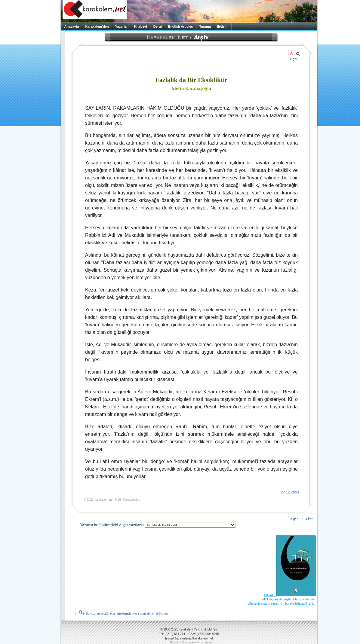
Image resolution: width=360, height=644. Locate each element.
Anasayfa (72, 26)
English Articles (181, 26)
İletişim (223, 26)
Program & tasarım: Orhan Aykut (192, 642)
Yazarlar (122, 26)
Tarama (205, 26)
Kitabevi (141, 26)
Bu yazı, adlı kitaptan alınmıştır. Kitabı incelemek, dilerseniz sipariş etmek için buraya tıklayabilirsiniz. (281, 599)
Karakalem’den (97, 26)
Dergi (158, 26)
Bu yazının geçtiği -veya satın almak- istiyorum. (124, 613)
